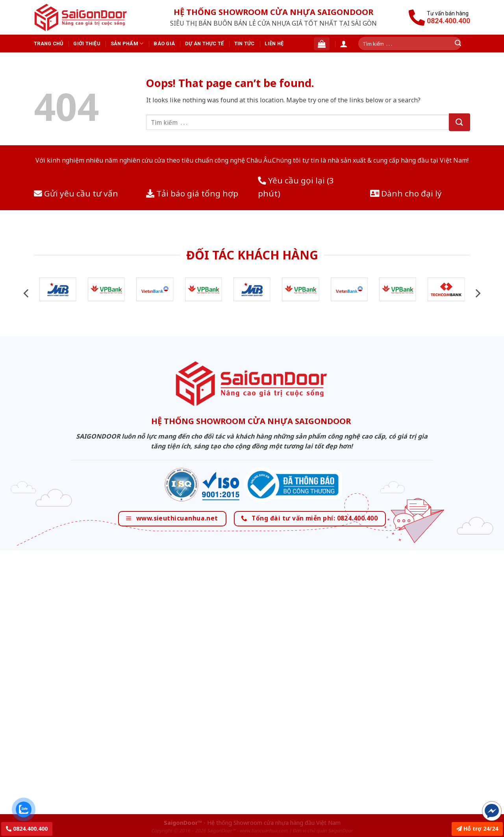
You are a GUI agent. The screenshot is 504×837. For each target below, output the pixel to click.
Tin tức (245, 44)
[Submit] (460, 122)
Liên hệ (274, 44)
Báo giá (164, 44)
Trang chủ (48, 44)
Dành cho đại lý (406, 193)
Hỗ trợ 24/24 (477, 829)
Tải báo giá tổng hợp (192, 193)
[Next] (477, 294)
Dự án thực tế (204, 44)
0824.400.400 (27, 829)
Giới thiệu (87, 44)
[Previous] (27, 294)
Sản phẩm (127, 44)
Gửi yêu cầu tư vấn (76, 193)
